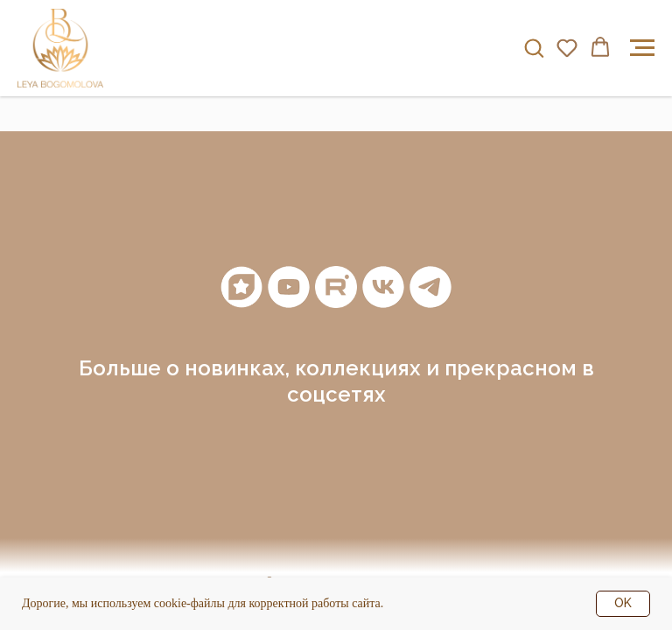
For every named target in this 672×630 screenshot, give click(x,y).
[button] (534, 47)
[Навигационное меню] (642, 48)
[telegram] (430, 287)
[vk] (383, 287)
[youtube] (289, 287)
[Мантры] (241, 287)
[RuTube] (336, 287)
